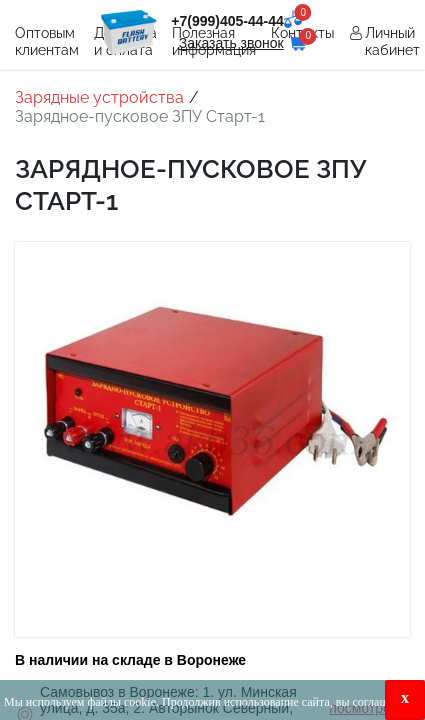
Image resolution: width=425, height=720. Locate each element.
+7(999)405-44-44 (227, 21)
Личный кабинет (392, 41)
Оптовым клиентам (47, 41)
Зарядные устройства (99, 97)
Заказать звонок (231, 43)
